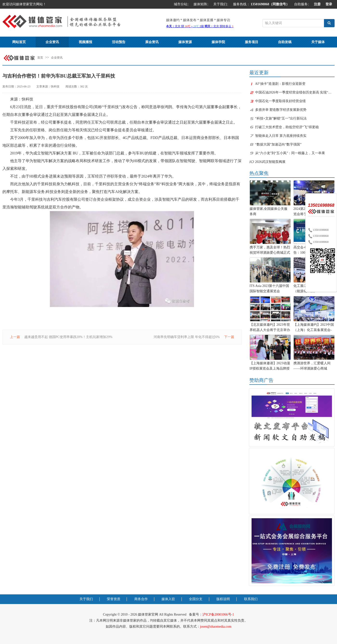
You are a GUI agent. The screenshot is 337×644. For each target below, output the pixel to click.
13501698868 (318, 230)
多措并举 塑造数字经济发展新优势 (281, 110)
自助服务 (302, 5)
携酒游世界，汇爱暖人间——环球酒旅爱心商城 (312, 366)
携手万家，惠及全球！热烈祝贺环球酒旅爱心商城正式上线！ (270, 251)
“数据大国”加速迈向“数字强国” (278, 144)
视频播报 (85, 42)
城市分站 (181, 5)
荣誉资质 (114, 599)
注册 (317, 4)
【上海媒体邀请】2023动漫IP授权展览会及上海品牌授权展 (270, 366)
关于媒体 (318, 42)
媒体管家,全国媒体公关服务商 (269, 211)
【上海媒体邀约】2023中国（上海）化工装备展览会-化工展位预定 (314, 328)
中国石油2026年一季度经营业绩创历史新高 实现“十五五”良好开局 (295, 92)
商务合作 (141, 599)
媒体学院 (218, 42)
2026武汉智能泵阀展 (270, 162)
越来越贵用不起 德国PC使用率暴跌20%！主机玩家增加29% (68, 337)
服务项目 (252, 42)
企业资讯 (52, 42)
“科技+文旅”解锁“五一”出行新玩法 (281, 118)
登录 (329, 4)
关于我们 (221, 5)
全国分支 (196, 599)
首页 (40, 58)
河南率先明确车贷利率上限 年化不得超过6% (187, 337)
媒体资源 (185, 42)
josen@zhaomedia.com (216, 627)
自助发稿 (285, 42)
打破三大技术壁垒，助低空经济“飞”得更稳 (287, 127)
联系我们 (251, 599)
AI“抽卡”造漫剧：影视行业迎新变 (280, 84)
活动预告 (119, 42)
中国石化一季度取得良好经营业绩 (280, 101)
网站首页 (19, 42)
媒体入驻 (168, 599)
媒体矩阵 (201, 5)
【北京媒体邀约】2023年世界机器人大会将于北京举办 (270, 327)
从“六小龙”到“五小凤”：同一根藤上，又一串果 (290, 153)
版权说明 (223, 599)
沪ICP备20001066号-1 (218, 614)
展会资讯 (152, 42)
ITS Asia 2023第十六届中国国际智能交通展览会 (269, 289)
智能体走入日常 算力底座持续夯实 (281, 136)
